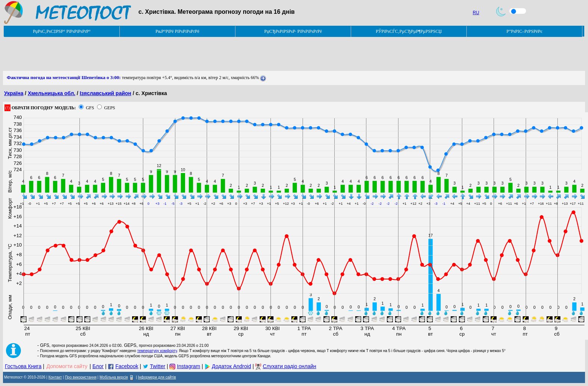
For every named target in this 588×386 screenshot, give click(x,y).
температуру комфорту (157, 351)
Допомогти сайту (67, 366)
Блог (98, 366)
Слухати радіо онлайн (289, 366)
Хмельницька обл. (51, 93)
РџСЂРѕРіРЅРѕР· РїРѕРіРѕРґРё (293, 31)
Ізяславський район (106, 93)
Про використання (81, 377)
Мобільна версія (114, 377)
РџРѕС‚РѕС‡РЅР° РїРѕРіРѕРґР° (62, 31)
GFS (90, 108)
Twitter (158, 366)
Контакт (55, 377)
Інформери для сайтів (157, 377)
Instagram (188, 366)
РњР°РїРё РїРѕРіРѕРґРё (177, 31)
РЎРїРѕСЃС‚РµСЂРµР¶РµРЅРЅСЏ (409, 31)
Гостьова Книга (23, 366)
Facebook (127, 366)
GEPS (110, 108)
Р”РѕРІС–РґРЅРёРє (524, 31)
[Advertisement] (139, 54)
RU (476, 13)
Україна (14, 93)
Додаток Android (232, 366)
